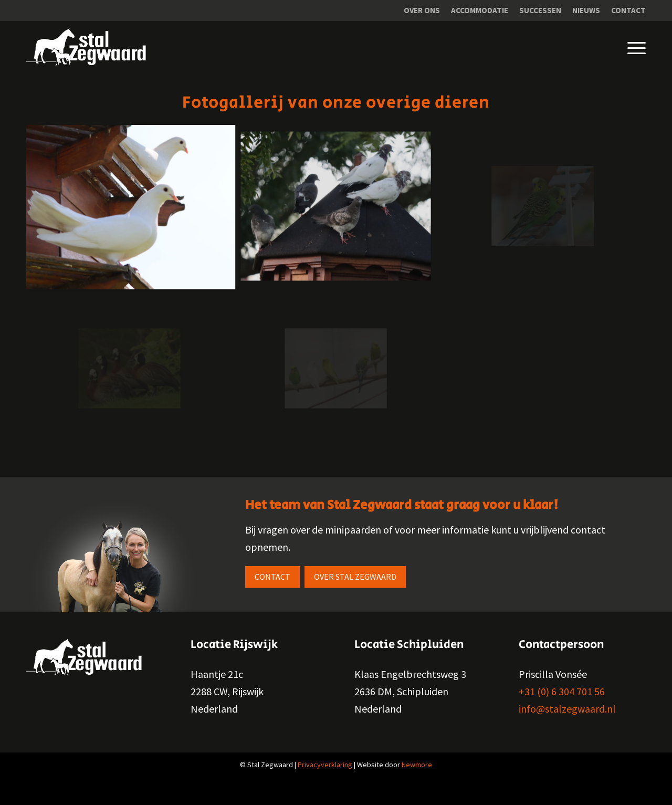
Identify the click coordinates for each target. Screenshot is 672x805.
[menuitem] (422, 11)
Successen (540, 10)
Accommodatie (480, 10)
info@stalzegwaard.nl (567, 709)
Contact (628, 10)
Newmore (417, 765)
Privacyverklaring (325, 765)
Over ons (422, 10)
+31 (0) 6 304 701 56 (562, 691)
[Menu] (629, 47)
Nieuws (586, 10)
